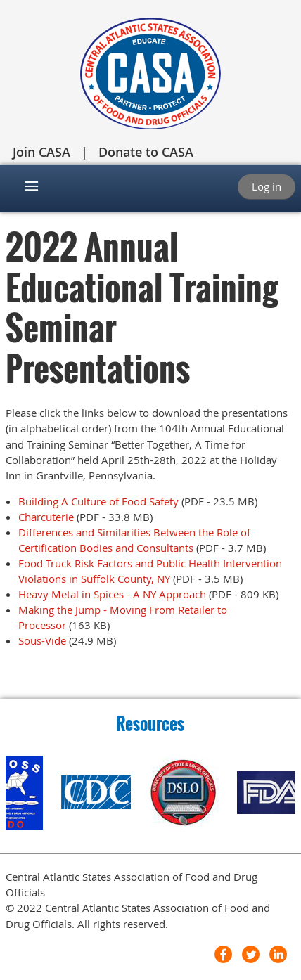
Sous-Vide (42, 640)
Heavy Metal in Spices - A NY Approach (112, 594)
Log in (267, 186)
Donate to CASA (146, 152)
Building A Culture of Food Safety (98, 501)
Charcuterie (47, 517)
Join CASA (41, 152)
